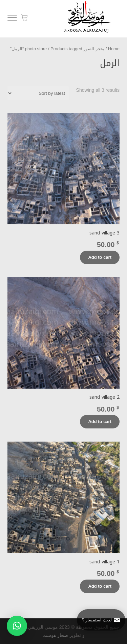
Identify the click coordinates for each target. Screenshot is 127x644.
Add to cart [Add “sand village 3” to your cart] (100, 257)
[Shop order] (38, 93)
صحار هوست (55, 635)
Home (114, 49)
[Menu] (12, 19)
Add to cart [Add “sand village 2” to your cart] (100, 422)
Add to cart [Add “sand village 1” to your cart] (100, 586)
